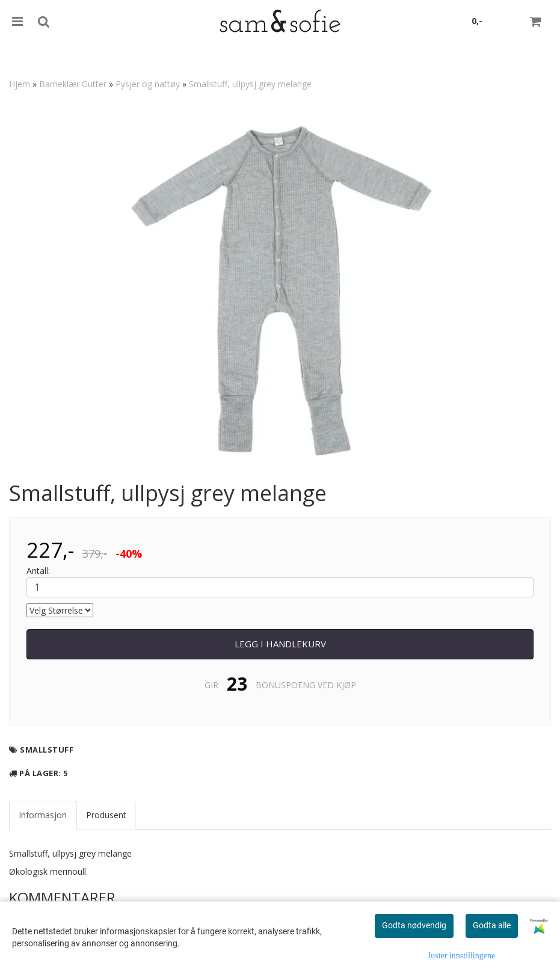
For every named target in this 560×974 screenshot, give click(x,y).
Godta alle (492, 925)
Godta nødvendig (414, 925)
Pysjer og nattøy (148, 84)
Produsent (106, 815)
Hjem (20, 84)
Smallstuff (47, 750)
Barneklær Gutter (73, 84)
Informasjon (43, 815)
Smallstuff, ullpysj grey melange (250, 84)
